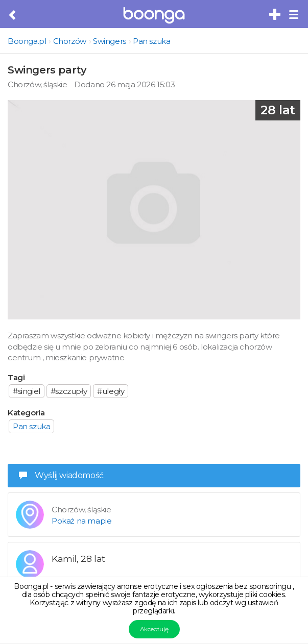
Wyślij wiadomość (61, 475)
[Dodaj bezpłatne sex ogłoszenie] (275, 15)
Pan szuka (151, 41)
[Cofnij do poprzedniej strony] (13, 15)
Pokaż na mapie (81, 521)
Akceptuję (154, 629)
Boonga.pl (27, 41)
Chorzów (70, 41)
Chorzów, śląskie (38, 84)
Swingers (110, 41)
